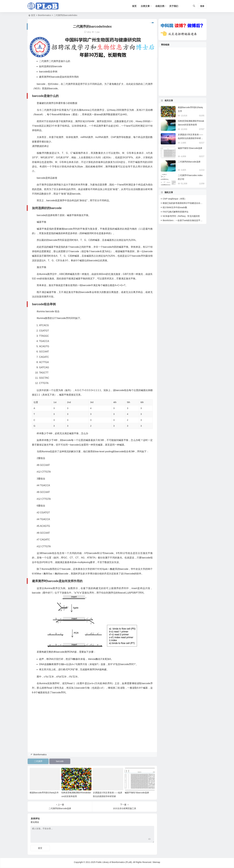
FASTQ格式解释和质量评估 (176, 212)
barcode (60, 761)
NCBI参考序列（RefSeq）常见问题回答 (181, 216)
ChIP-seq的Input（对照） (175, 199)
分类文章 (145, 6)
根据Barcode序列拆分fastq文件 (44, 793)
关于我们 (174, 6)
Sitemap (156, 862)
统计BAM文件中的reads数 (175, 207)
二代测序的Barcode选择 (189, 162)
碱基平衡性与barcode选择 (137, 793)
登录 (202, 6)
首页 (33, 15)
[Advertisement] (92, 731)
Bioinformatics (44, 15)
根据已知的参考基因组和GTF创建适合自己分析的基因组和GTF (192, 203)
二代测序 (38, 761)
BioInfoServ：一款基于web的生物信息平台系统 (185, 220)
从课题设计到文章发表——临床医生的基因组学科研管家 (190, 138)
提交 (40, 848)
